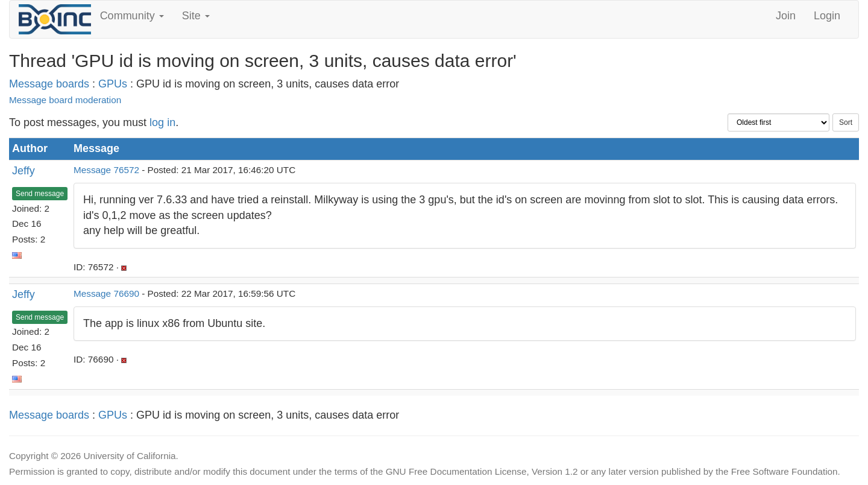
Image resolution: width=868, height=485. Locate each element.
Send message (40, 194)
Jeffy (24, 171)
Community (132, 16)
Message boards (49, 84)
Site (196, 16)
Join (786, 16)
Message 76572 (106, 170)
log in (162, 122)
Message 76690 (106, 293)
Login (827, 16)
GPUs (113, 84)
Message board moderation (65, 100)
